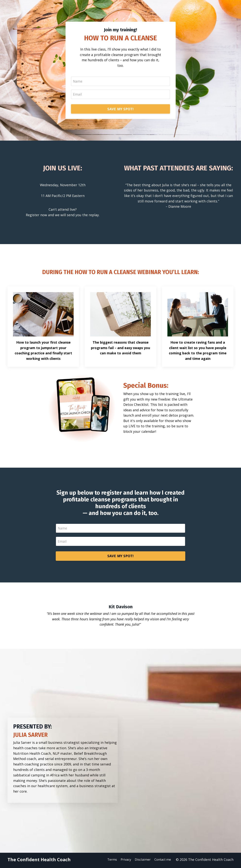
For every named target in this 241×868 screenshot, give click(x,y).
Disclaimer (141, 861)
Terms (108, 861)
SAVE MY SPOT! (120, 110)
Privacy (123, 861)
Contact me (163, 861)
